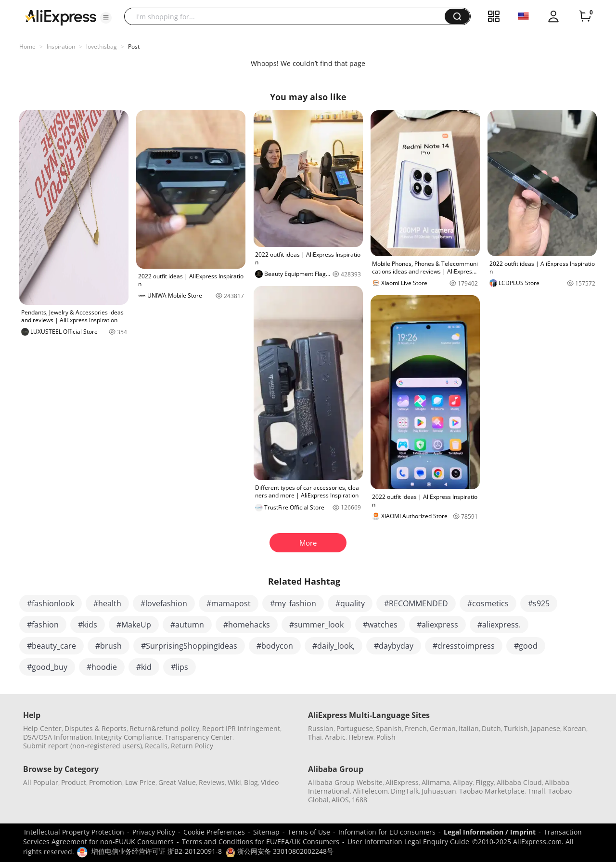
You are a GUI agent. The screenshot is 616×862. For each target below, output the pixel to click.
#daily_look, (334, 646)
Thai (315, 737)
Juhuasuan (439, 791)
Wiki (234, 782)
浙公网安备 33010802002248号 (280, 851)
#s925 (539, 603)
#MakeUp (134, 625)
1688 (359, 800)
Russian (321, 728)
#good (526, 646)
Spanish (389, 728)
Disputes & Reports (96, 728)
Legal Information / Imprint (490, 832)
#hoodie (102, 667)
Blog (251, 782)
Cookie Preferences (214, 832)
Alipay (463, 782)
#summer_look (316, 625)
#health (107, 603)
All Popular (41, 782)
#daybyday (394, 646)
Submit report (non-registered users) (83, 746)
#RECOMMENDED (416, 603)
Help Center (42, 728)
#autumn (187, 625)
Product (74, 782)
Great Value (177, 782)
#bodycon (275, 646)
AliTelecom (370, 791)
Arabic (335, 737)
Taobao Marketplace (492, 791)
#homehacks (247, 625)
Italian (469, 728)
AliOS (340, 800)
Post (134, 46)
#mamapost (229, 603)
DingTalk (405, 791)
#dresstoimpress (464, 646)
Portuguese (355, 728)
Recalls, (157, 746)
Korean (575, 728)
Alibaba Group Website (345, 782)
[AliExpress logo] (61, 17)
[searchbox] (288, 16)
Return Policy (192, 746)
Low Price (140, 782)
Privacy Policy (154, 832)
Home (27, 46)
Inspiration (61, 46)
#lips (180, 667)
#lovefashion (164, 603)
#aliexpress (437, 625)
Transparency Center (199, 737)
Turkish (516, 728)
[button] (106, 18)
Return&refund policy (164, 728)
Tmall (536, 791)
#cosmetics (488, 603)
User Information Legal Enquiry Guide (408, 842)
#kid (144, 667)
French (416, 728)
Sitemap (266, 832)
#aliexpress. (499, 625)
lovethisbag (102, 46)
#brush (109, 646)
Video (270, 782)
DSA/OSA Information (58, 737)
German (443, 728)
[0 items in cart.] (585, 16)
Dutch (491, 728)
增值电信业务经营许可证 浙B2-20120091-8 (157, 851)
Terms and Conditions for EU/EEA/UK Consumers (261, 842)
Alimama (436, 782)
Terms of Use (309, 832)
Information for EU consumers (387, 832)
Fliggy (485, 782)
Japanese (545, 728)
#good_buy (47, 667)
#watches (380, 625)
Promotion (106, 782)
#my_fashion (293, 603)
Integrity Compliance (128, 737)
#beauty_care (51, 646)
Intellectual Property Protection (74, 832)
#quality (350, 603)
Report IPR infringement (241, 728)
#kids (88, 625)
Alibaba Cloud (519, 782)
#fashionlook (51, 603)
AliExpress (402, 782)
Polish (386, 737)
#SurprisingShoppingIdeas (189, 646)
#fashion (43, 625)
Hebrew (361, 737)
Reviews (212, 782)
